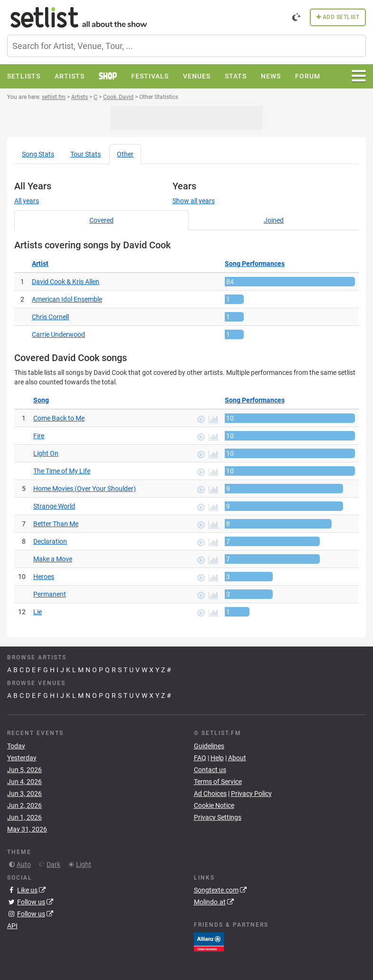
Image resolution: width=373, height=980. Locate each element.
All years (27, 201)
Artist (40, 264)
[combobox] (186, 46)
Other (125, 154)
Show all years (194, 201)
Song (38, 154)
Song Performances (255, 264)
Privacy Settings (218, 817)
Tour (86, 154)
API (12, 926)
